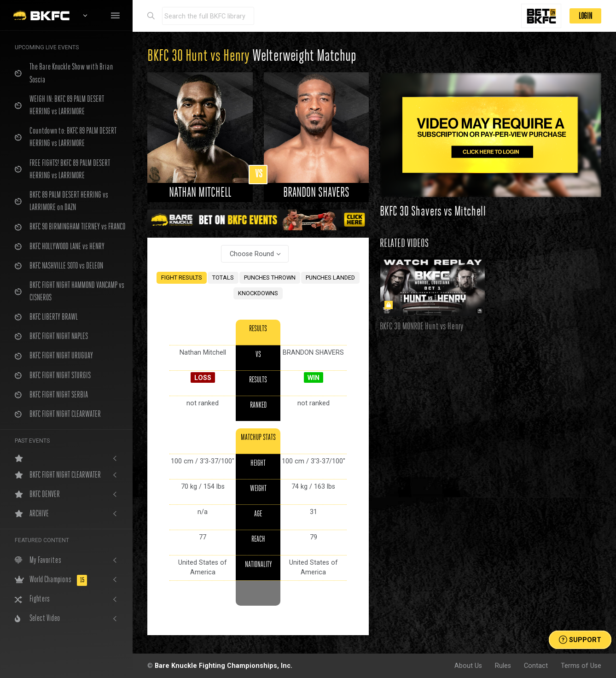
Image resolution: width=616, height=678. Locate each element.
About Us (468, 666)
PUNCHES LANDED (330, 278)
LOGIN (585, 16)
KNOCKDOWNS (258, 293)
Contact (536, 666)
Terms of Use (581, 666)
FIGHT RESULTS (182, 278)
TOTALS (223, 278)
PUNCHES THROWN (270, 278)
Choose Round (252, 254)
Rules (503, 666)
